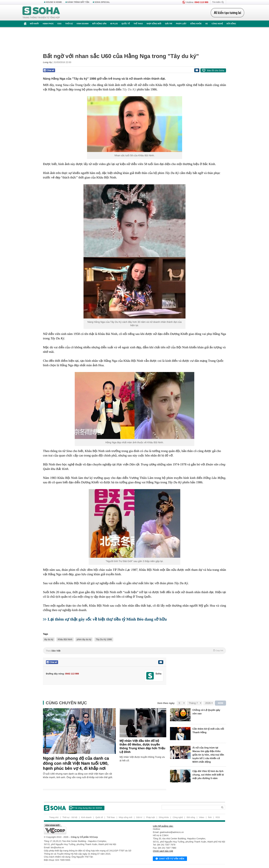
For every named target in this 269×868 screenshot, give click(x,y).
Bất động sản (99, 24)
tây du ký (49, 639)
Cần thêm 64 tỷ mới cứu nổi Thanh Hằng (208, 731)
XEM (221, 703)
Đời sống (231, 24)
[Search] (190, 807)
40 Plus (114, 24)
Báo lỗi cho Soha (216, 70)
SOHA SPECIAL (102, 2)
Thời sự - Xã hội (70, 817)
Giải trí (169, 24)
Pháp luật (181, 24)
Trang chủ (54, 817)
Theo (134, 651)
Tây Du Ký (129, 89)
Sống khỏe (196, 24)
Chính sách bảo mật (163, 851)
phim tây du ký (84, 639)
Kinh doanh (83, 24)
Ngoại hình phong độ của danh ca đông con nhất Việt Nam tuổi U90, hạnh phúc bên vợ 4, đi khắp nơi (76, 763)
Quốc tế (126, 24)
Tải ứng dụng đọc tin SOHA (86, 808)
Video (202, 817)
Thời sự (69, 24)
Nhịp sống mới (154, 24)
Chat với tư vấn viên (170, 859)
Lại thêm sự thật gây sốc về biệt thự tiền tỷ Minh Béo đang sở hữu (107, 619)
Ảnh (210, 817)
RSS (218, 817)
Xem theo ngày (166, 703)
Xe (207, 24)
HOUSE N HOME (54, 2)
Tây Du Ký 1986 (104, 639)
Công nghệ (217, 24)
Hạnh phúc (48, 24)
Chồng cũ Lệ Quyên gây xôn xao (206, 712)
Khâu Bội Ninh (65, 639)
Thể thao (138, 24)
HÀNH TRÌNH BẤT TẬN (78, 2)
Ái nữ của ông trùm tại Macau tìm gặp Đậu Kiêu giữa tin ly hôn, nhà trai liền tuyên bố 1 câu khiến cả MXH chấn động (208, 755)
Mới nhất (34, 24)
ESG (59, 24)
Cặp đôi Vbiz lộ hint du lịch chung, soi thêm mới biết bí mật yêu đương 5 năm (208, 775)
